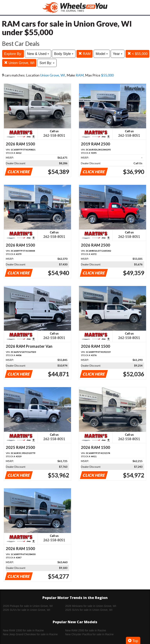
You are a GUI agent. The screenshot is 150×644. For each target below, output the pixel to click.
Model (102, 54)
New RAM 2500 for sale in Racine (86, 630)
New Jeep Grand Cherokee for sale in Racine (30, 634)
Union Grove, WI (19, 63)
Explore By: (13, 54)
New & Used (38, 54)
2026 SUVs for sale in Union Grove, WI (27, 610)
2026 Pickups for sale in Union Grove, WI (28, 606)
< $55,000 (138, 54)
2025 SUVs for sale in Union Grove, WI (89, 610)
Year (118, 54)
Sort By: (47, 63)
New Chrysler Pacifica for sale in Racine (89, 634)
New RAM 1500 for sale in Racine (23, 630)
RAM (85, 54)
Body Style (64, 54)
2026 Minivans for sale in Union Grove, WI (91, 606)
